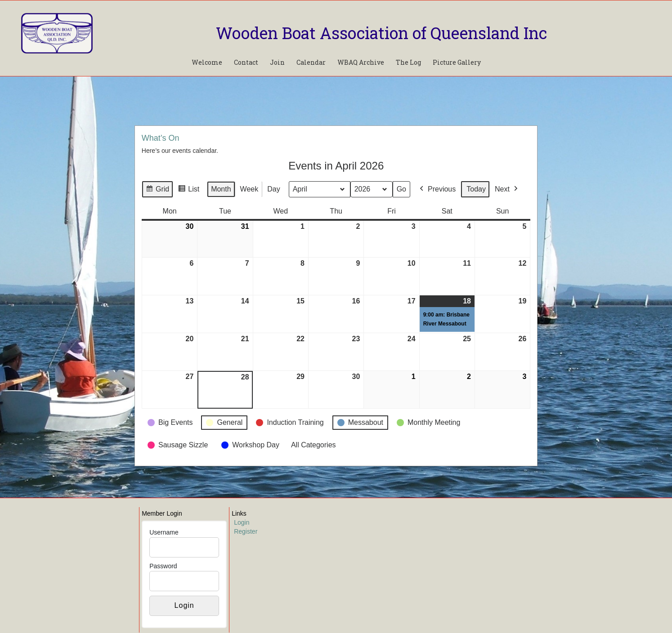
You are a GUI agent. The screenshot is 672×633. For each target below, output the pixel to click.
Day (273, 189)
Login (242, 522)
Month (221, 189)
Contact (246, 62)
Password (163, 566)
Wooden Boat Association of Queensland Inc (381, 33)
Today (476, 189)
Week (249, 189)
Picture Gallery (457, 62)
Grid (157, 190)
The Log (408, 62)
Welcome (207, 62)
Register (246, 531)
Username (164, 532)
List (188, 190)
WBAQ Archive (361, 62)
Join (277, 62)
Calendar (311, 62)
